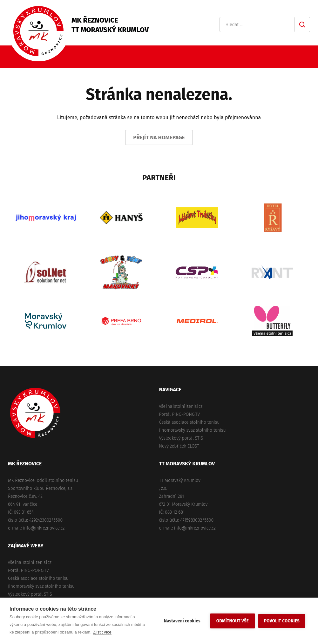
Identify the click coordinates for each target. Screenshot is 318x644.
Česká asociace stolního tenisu (189, 422)
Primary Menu (307, 57)
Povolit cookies (282, 621)
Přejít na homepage (159, 137)
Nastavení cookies (182, 621)
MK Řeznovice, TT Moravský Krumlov (35, 413)
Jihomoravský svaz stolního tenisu (193, 430)
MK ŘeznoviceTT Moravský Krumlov (110, 25)
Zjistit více (102, 632)
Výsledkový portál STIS (181, 438)
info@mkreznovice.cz (44, 528)
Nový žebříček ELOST (179, 446)
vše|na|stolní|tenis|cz (181, 406)
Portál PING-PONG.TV (180, 414)
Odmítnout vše (233, 621)
